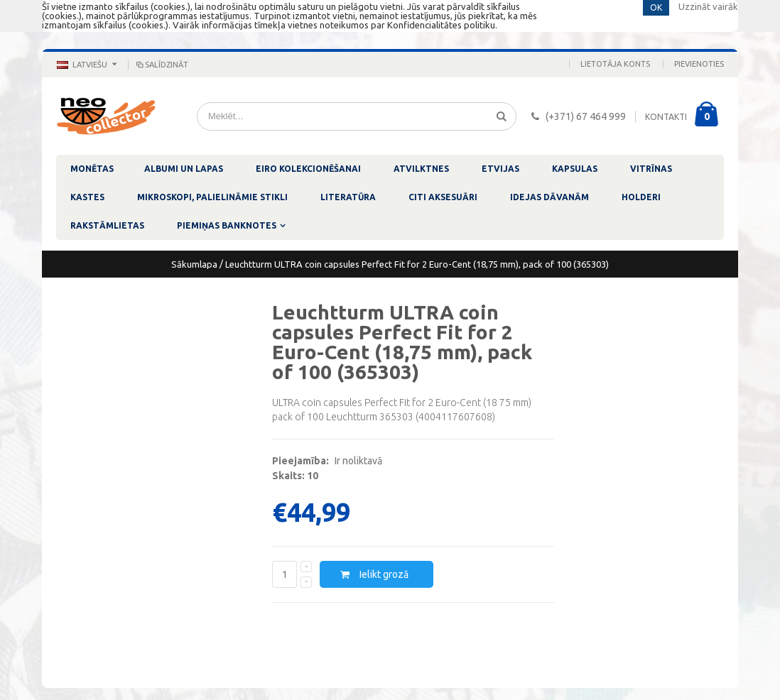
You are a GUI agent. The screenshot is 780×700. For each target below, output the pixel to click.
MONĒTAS (92, 169)
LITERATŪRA (348, 197)
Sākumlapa (194, 264)
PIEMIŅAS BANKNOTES (227, 225)
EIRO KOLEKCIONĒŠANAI (308, 169)
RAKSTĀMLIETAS (107, 225)
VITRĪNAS (651, 169)
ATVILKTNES (421, 169)
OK (656, 7)
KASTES (87, 197)
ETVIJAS (500, 169)
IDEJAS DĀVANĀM (549, 197)
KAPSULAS (575, 169)
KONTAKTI (666, 117)
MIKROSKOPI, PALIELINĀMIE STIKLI (212, 197)
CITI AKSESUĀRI (443, 197)
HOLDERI (641, 197)
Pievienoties (699, 64)
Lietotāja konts (615, 64)
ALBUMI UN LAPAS (184, 169)
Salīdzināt (161, 65)
